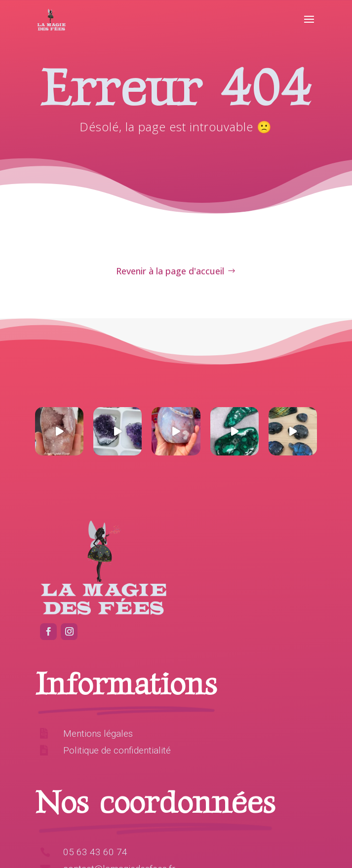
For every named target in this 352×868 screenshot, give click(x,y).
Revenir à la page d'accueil (170, 271)
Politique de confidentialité (117, 750)
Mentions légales (98, 734)
